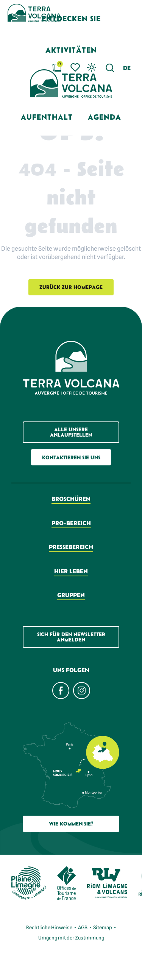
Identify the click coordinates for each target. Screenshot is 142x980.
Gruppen (71, 595)
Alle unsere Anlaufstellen (71, 432)
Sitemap (103, 927)
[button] (127, 68)
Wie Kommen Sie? (71, 824)
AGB (83, 927)
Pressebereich (71, 547)
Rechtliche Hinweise (49, 927)
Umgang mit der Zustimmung (71, 938)
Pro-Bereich (71, 523)
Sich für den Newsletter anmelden (71, 637)
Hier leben (71, 571)
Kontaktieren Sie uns (71, 457)
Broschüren (71, 499)
